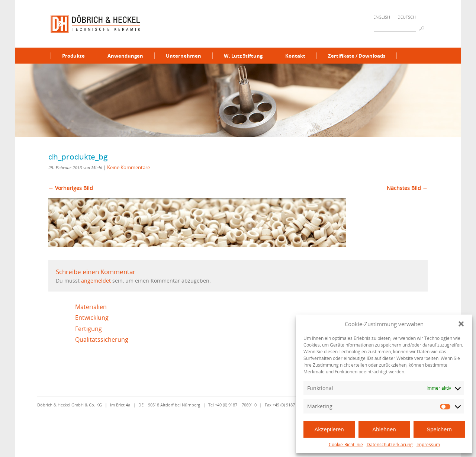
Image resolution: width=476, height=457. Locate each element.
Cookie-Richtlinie (346, 445)
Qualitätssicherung (102, 339)
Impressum (428, 445)
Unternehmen (184, 56)
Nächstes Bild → (407, 188)
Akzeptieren (329, 429)
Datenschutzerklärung (390, 445)
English (382, 17)
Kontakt (295, 56)
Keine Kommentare (128, 167)
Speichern (439, 429)
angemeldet (96, 281)
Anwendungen (125, 56)
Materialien (91, 307)
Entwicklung (92, 318)
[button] (461, 324)
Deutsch (407, 17)
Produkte (73, 56)
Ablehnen (384, 429)
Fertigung (89, 329)
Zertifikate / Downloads (357, 56)
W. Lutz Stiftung (243, 56)
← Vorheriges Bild (71, 188)
